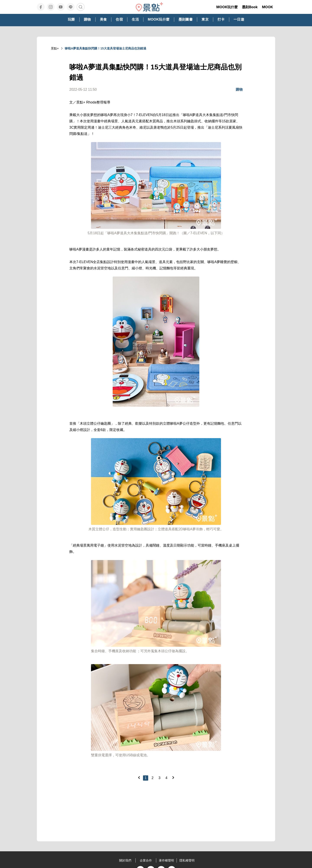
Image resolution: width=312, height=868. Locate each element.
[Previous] (139, 778)
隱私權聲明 (187, 860)
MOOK (267, 7)
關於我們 (125, 860)
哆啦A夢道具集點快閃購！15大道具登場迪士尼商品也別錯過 (106, 48)
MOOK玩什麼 (227, 7)
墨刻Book (250, 7)
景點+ (55, 48)
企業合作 (146, 860)
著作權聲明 (166, 860)
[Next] (173, 778)
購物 (239, 89)
